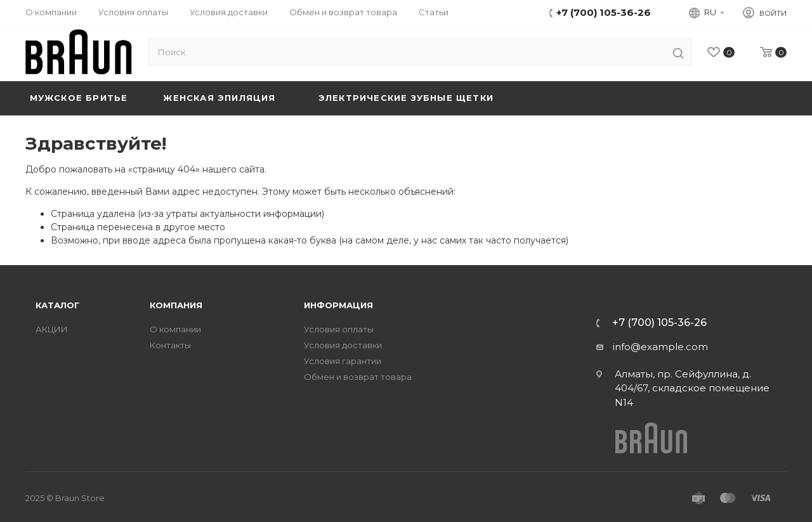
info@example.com (660, 347)
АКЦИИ (52, 330)
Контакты (170, 345)
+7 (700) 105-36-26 (604, 12)
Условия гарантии (343, 361)
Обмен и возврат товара (343, 12)
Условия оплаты (133, 12)
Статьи (434, 12)
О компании (51, 12)
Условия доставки (229, 12)
